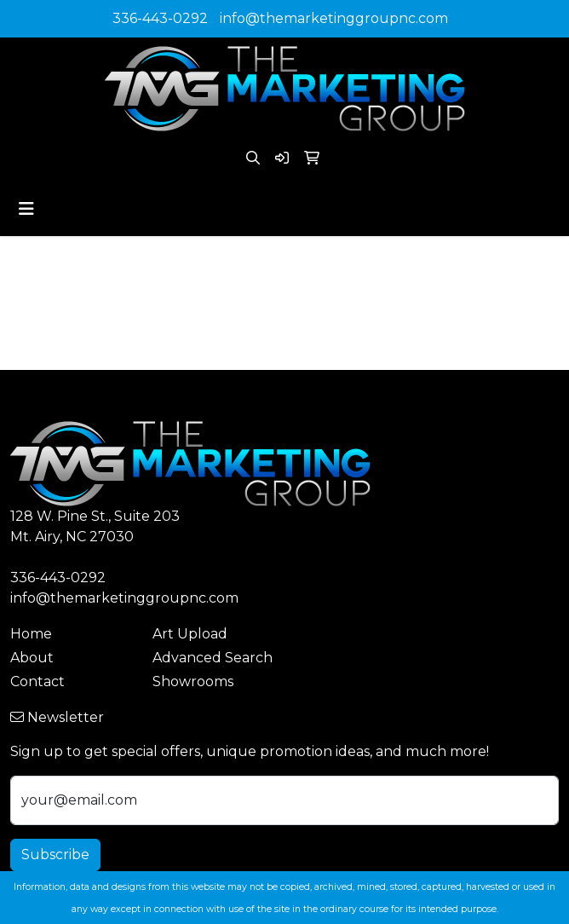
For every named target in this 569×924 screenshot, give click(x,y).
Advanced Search (213, 658)
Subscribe (55, 855)
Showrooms (193, 681)
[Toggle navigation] (26, 209)
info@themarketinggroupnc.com (334, 18)
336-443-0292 (160, 18)
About (32, 658)
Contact (37, 681)
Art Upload (190, 634)
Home (31, 634)
